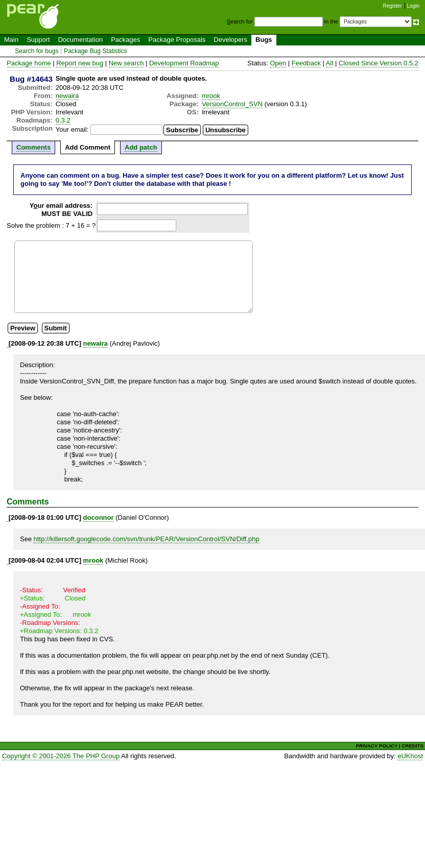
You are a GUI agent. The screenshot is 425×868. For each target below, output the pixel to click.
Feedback (306, 63)
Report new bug (80, 63)
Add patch (141, 147)
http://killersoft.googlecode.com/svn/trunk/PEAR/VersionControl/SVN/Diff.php (147, 539)
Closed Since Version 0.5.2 (379, 63)
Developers (230, 40)
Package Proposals (177, 40)
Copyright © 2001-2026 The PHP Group (61, 756)
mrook (211, 96)
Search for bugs (37, 51)
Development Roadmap (184, 63)
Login (413, 6)
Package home (29, 63)
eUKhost (410, 756)
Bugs (264, 40)
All (329, 63)
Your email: (72, 129)
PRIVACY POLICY (377, 746)
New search (126, 63)
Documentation (80, 40)
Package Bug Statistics (96, 51)
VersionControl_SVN (232, 104)
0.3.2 (63, 120)
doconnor (99, 517)
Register (393, 6)
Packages (125, 40)
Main (11, 40)
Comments (33, 147)
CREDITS (412, 746)
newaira (67, 96)
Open (278, 63)
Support (38, 40)
